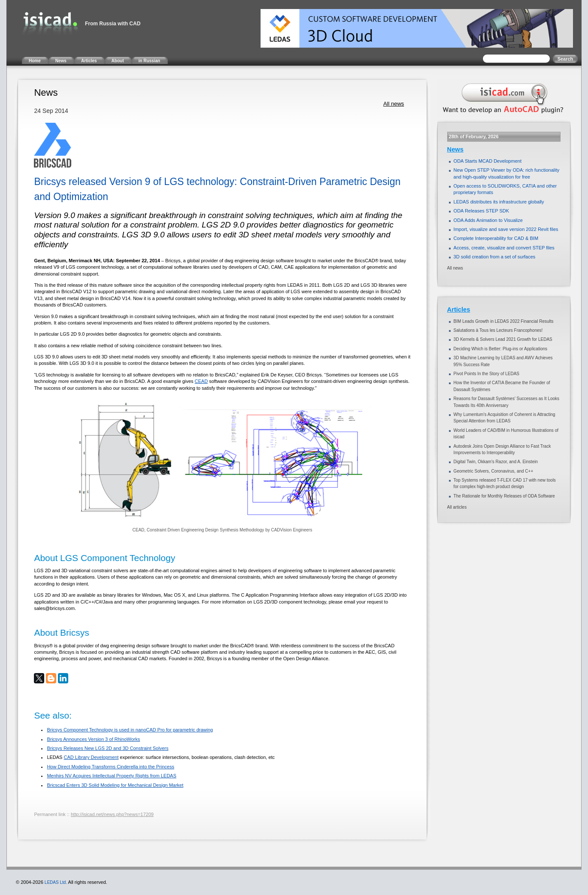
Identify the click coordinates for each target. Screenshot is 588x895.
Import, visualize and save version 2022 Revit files (506, 229)
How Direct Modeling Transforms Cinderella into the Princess (111, 767)
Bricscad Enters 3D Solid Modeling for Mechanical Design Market (115, 785)
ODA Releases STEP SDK (481, 211)
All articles (457, 507)
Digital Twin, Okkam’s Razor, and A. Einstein (496, 462)
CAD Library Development (91, 757)
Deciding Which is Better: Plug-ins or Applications (500, 349)
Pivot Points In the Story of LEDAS (486, 374)
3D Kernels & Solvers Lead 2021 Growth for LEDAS (503, 339)
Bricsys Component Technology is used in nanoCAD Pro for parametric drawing (130, 730)
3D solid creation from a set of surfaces (495, 257)
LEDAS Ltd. (56, 882)
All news (394, 104)
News (455, 149)
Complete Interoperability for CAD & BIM (496, 238)
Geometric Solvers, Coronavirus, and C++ (494, 471)
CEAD (202, 381)
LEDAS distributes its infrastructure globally (499, 202)
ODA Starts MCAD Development (488, 161)
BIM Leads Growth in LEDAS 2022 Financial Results (504, 321)
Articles (459, 309)
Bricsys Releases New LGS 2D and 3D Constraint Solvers (108, 748)
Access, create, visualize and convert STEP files (504, 248)
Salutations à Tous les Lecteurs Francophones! (498, 330)
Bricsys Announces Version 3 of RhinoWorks (93, 739)
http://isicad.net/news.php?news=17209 (112, 814)
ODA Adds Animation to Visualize (488, 220)
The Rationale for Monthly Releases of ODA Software (504, 496)
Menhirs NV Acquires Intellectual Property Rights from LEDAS (111, 776)
